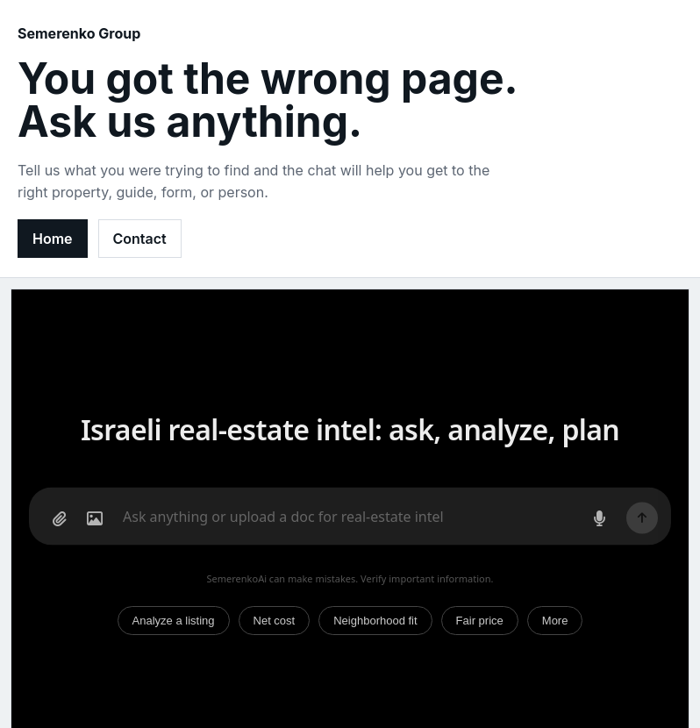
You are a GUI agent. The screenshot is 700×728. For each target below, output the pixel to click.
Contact (140, 239)
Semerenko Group (79, 33)
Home (53, 239)
